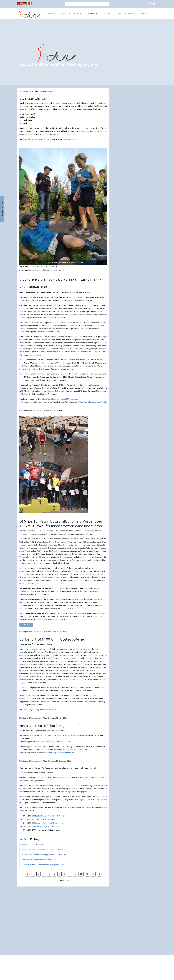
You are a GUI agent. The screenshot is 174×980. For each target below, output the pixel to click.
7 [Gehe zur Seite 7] (59, 874)
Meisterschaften (35, 270)
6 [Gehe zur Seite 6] (54, 874)
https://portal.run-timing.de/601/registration (60, 399)
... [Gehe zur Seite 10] (75, 874)
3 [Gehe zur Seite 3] (39, 874)
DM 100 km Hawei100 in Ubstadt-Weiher (48, 816)
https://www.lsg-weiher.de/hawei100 (41, 710)
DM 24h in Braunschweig (45, 819)
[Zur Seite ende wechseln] (99, 874)
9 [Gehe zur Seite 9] (70, 874)
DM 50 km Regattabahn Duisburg (45, 826)
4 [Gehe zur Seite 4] (44, 874)
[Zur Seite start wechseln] (28, 874)
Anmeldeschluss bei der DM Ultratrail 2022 (39, 860)
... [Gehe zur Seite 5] (49, 874)
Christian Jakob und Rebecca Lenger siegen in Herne (43, 865)
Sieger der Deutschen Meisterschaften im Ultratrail (42, 849)
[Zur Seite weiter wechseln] (93, 874)
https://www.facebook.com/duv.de (93, 402)
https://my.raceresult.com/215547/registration (52, 742)
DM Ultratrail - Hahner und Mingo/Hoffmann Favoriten (44, 855)
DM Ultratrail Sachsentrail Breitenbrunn (48, 823)
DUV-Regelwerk (71, 139)
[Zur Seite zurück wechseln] (33, 874)
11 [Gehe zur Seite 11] (81, 874)
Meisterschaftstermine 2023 (33, 844)
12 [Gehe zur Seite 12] (87, 874)
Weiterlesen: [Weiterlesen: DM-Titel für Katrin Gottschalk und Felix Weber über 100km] (26, 625)
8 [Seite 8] (65, 874)
